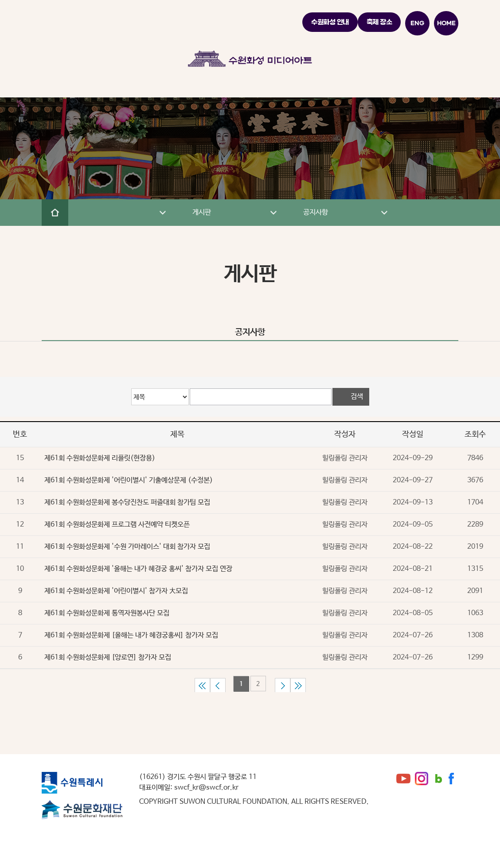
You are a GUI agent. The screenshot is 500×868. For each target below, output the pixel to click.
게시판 (234, 212)
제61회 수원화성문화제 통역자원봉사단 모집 (107, 613)
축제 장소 (379, 22)
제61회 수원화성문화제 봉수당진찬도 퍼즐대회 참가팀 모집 (127, 502)
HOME (446, 23)
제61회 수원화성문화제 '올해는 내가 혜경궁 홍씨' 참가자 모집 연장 (138, 569)
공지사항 (345, 212)
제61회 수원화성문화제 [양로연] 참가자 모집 (108, 657)
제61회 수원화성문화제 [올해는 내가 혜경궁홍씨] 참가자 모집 (131, 635)
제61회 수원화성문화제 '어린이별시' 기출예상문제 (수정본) (129, 480)
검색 (357, 397)
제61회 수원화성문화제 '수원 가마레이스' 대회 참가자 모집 (127, 547)
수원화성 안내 (330, 22)
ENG (417, 23)
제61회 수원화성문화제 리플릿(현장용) (100, 458)
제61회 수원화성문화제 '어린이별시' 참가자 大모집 (116, 591)
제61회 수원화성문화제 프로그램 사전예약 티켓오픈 (117, 525)
